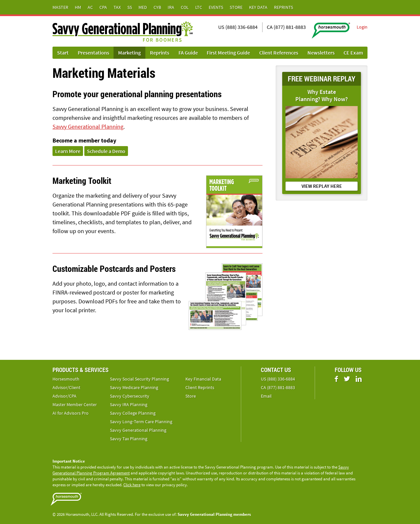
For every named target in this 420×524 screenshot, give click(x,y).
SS (130, 7)
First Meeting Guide (228, 53)
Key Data (258, 7)
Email (266, 396)
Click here (132, 485)
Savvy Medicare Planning (134, 387)
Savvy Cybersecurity (130, 396)
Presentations (94, 53)
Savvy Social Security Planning (139, 379)
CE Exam (353, 53)
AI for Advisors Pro (71, 413)
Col (185, 7)
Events (216, 7)
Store (236, 7)
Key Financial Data (203, 379)
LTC (199, 7)
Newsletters (321, 53)
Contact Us (276, 370)
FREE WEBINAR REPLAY (322, 79)
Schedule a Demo (106, 151)
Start (63, 53)
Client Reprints (200, 387)
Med (143, 7)
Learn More (68, 151)
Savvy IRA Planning (129, 404)
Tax (117, 7)
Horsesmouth (66, 379)
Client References (279, 53)
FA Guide (188, 53)
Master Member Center (75, 404)
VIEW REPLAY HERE (322, 186)
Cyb (157, 7)
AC (90, 7)
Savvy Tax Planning (129, 439)
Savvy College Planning (133, 413)
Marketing (129, 53)
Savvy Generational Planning (88, 127)
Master (60, 7)
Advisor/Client (66, 387)
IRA (171, 7)
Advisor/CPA (64, 396)
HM (78, 7)
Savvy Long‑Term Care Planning (141, 422)
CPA (103, 7)
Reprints (283, 7)
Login (362, 27)
